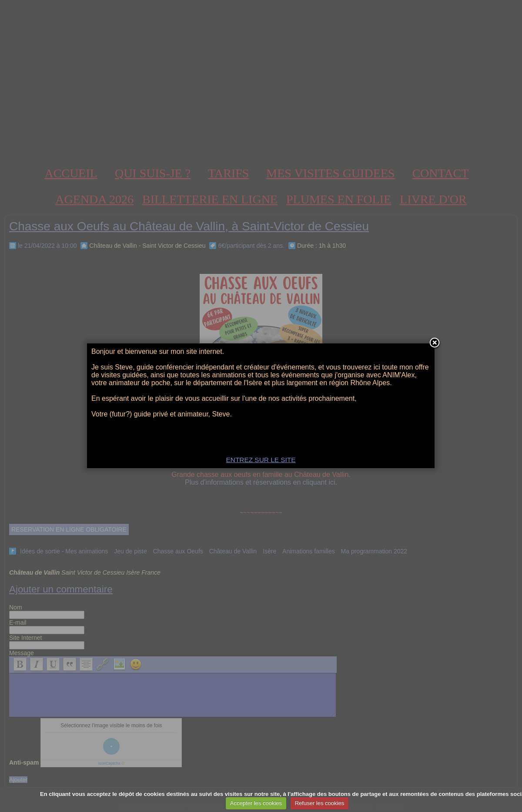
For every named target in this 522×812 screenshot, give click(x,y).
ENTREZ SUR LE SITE (261, 460)
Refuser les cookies (320, 803)
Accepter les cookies (256, 803)
